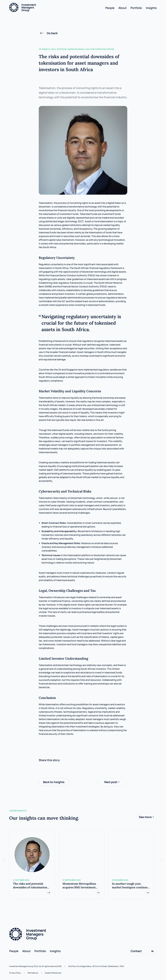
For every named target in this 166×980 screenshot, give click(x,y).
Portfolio (136, 8)
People (110, 8)
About (122, 8)
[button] (5, 860)
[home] (57, 7)
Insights (151, 8)
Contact (136, 951)
